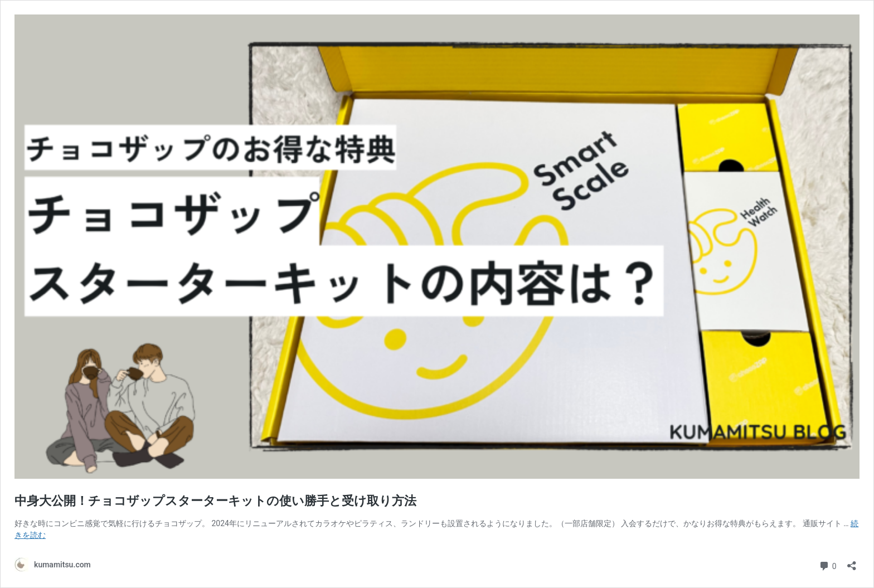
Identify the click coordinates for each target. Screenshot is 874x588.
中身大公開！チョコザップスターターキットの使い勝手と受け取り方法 (215, 501)
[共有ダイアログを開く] (852, 562)
